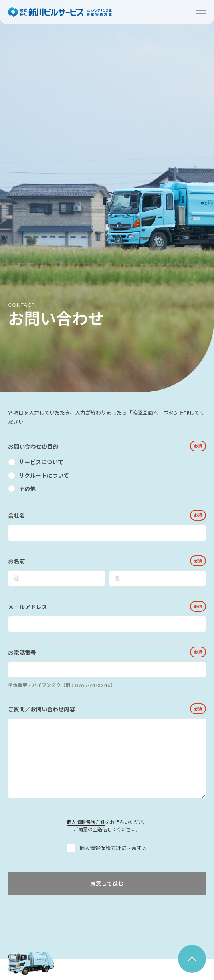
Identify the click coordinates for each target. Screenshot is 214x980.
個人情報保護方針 (86, 822)
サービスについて (41, 462)
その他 (27, 489)
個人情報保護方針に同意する (107, 848)
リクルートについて (44, 476)
